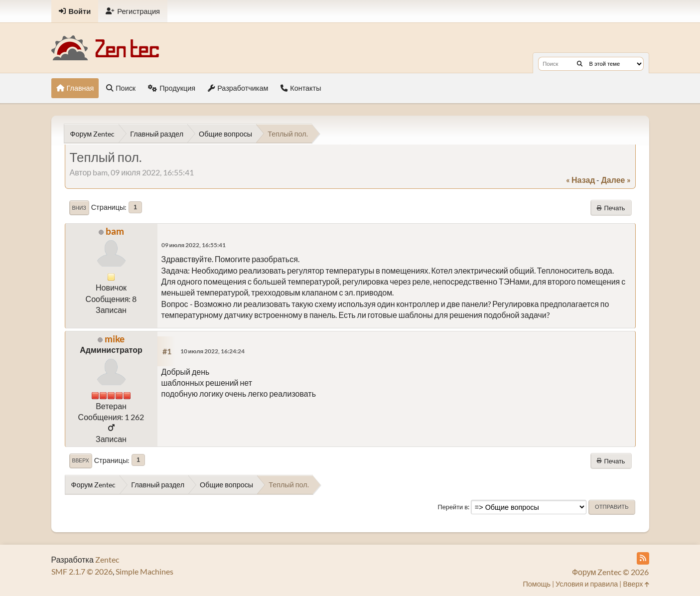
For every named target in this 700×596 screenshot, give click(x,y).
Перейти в (453, 507)
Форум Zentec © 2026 (611, 572)
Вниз (79, 208)
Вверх (81, 460)
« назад (580, 180)
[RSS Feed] (643, 558)
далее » (616, 180)
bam (115, 231)
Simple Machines (144, 571)
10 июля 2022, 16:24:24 (213, 351)
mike (115, 339)
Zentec (107, 559)
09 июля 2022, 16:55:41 (194, 245)
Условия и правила (587, 584)
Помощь (537, 584)
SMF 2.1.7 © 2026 (82, 571)
